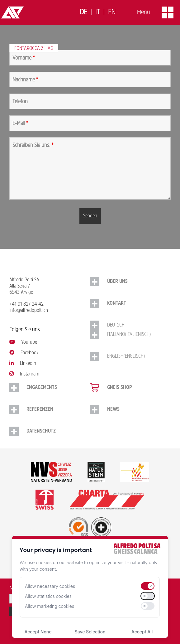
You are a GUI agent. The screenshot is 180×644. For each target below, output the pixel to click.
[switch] (148, 586)
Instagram (24, 374)
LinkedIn (23, 364)
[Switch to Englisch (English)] (130, 356)
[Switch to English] (112, 13)
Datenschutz (41, 431)
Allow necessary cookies (50, 586)
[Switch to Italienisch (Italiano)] (130, 335)
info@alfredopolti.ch (29, 311)
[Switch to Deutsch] (83, 13)
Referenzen (40, 409)
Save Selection (90, 632)
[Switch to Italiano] (98, 13)
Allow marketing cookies (50, 606)
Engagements (42, 388)
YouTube (23, 342)
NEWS (113, 409)
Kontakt (117, 303)
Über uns (117, 282)
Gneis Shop (120, 388)
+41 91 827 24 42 (26, 304)
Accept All (142, 632)
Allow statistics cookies (48, 596)
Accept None (38, 632)
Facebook (24, 353)
